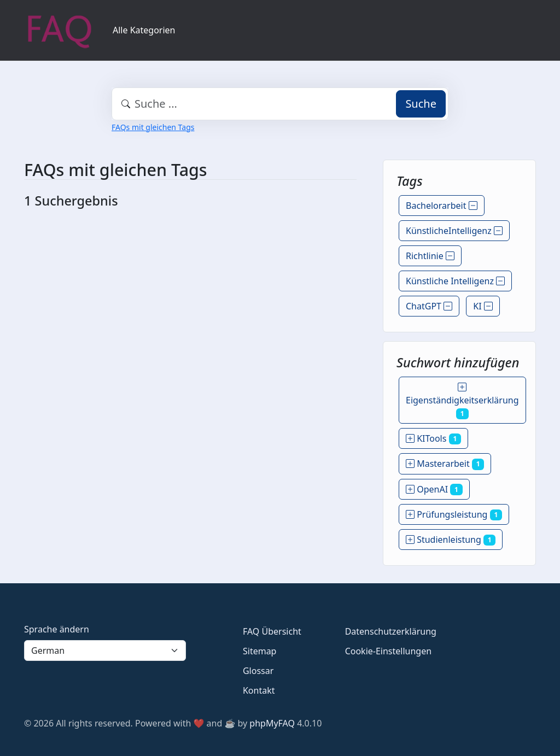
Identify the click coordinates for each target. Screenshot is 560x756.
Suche (421, 104)
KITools (433, 438)
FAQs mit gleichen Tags (153, 127)
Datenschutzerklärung (391, 631)
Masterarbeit (445, 464)
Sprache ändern (57, 629)
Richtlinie (430, 256)
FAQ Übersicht (272, 631)
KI (483, 306)
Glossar (258, 671)
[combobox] (280, 104)
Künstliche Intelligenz (455, 281)
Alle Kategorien (144, 30)
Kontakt (259, 690)
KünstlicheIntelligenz (454, 231)
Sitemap (260, 651)
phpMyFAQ (272, 723)
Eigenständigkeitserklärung (462, 400)
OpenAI (434, 489)
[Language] (105, 650)
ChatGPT (429, 306)
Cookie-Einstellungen (388, 651)
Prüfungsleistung (454, 514)
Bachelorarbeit (442, 206)
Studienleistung (451, 540)
